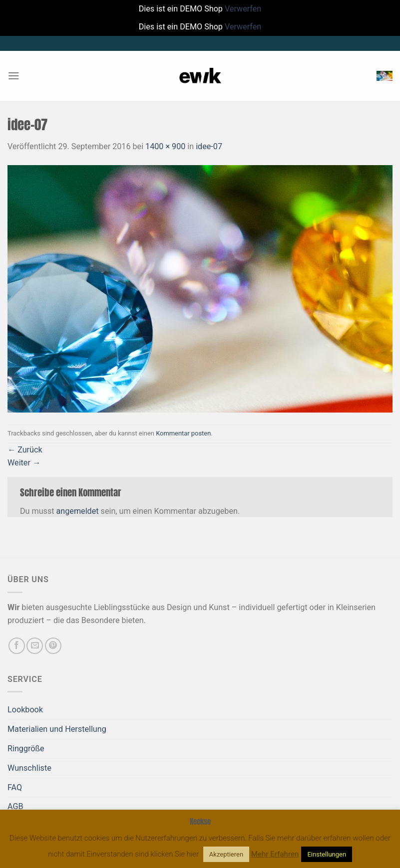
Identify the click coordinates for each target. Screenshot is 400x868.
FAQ (15, 787)
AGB (15, 806)
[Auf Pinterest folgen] (53, 646)
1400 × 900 (165, 146)
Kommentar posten (183, 433)
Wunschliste (29, 768)
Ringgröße (26, 749)
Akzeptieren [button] (226, 854)
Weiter (24, 463)
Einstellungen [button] (327, 854)
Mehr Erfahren (275, 854)
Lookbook (25, 710)
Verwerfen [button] (243, 9)
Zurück (25, 450)
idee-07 (209, 146)
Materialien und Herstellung (57, 729)
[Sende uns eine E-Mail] (35, 646)
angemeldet (78, 511)
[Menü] (14, 76)
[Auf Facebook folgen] (17, 646)
